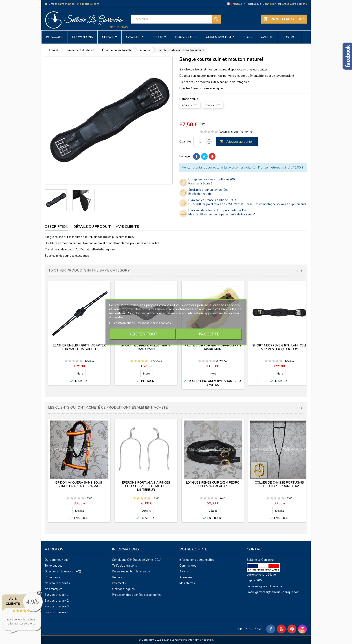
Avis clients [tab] (127, 227)
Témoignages (54, 566)
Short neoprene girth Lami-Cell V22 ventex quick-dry (279, 347)
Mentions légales (123, 589)
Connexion (269, 4)
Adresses (186, 577)
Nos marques (54, 589)
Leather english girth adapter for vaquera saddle (79, 347)
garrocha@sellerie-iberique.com (78, 4)
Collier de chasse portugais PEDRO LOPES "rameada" (279, 484)
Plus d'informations (122, 323)
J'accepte (209, 334)
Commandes (188, 566)
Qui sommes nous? (57, 560)
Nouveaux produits (57, 583)
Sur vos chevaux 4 (57, 612)
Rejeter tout (143, 334)
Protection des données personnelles (137, 595)
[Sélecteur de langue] (237, 4)
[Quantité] (200, 142)
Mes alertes (187, 583)
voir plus (27, 628)
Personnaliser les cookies (154, 323)
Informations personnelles (197, 560)
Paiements (119, 583)
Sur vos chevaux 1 (57, 595)
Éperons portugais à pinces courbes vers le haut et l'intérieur (146, 486)
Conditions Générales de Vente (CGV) (137, 560)
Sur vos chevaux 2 (57, 601)
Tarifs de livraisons (124, 566)
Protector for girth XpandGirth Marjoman (213, 347)
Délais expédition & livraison (131, 572)
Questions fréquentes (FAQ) (63, 572)
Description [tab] (56, 227)
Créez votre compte (294, 4)
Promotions (52, 577)
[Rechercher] (176, 19)
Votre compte (193, 549)
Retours (117, 577)
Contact (255, 549)
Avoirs (184, 572)
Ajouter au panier (236, 142)
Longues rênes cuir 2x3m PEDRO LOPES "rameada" (213, 484)
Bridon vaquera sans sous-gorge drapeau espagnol (79, 484)
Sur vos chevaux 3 (57, 607)
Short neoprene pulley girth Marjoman (146, 347)
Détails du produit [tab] (92, 227)
